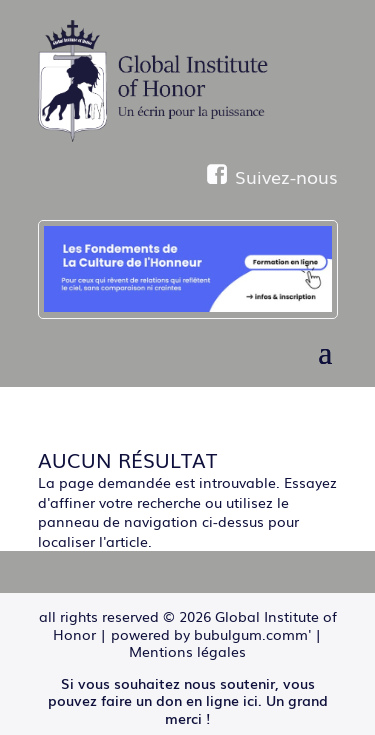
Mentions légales (187, 651)
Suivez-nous (272, 176)
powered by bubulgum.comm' (211, 634)
